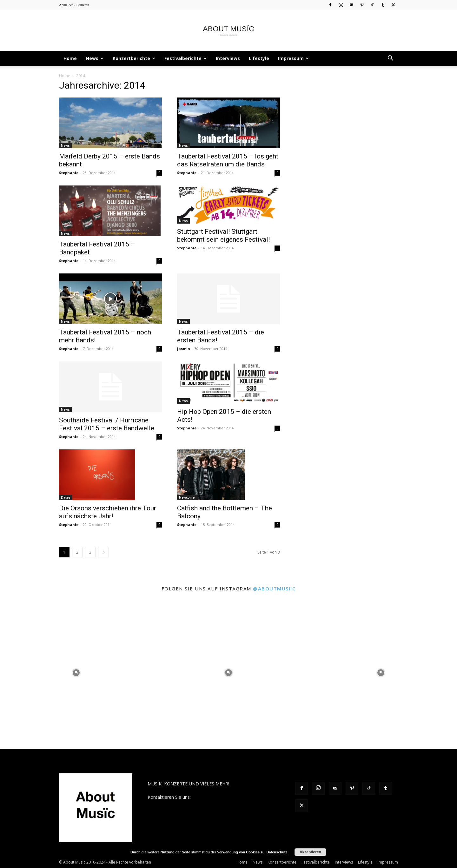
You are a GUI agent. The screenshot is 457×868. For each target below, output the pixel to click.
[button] (390, 59)
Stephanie (69, 173)
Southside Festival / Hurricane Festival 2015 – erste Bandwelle (107, 424)
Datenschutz (277, 852)
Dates (66, 497)
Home (70, 58)
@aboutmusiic (274, 589)
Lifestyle (259, 58)
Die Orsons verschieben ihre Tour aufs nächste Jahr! (108, 512)
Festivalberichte (185, 58)
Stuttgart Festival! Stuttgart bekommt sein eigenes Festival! (223, 236)
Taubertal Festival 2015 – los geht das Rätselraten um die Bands (228, 160)
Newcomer (187, 497)
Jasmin (184, 349)
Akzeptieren (310, 852)
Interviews (228, 58)
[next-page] (103, 552)
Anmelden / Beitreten (74, 5)
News (95, 58)
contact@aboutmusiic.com (219, 797)
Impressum (293, 58)
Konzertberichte (134, 58)
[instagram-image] (76, 673)
